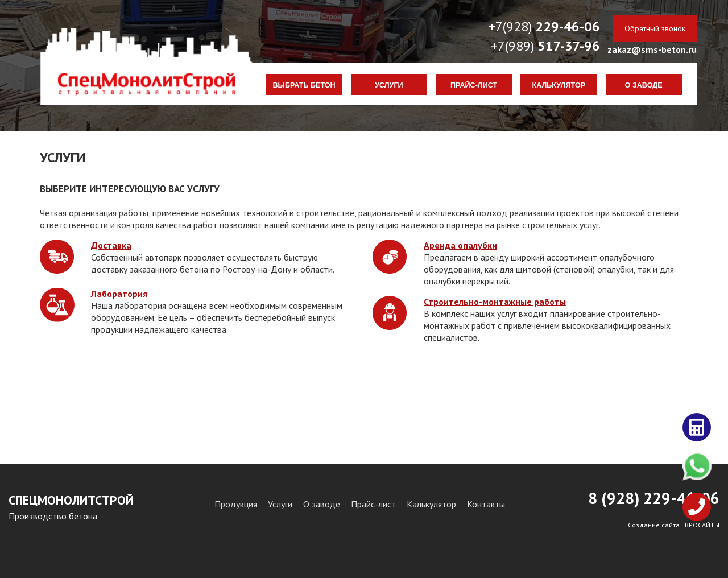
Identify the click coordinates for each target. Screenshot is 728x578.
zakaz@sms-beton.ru (652, 49)
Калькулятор (559, 85)
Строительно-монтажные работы (495, 302)
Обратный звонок (655, 28)
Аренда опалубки (460, 245)
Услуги (389, 85)
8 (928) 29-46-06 (654, 498)
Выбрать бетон (304, 85)
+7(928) (544, 26)
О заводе (644, 85)
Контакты (486, 504)
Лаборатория (119, 294)
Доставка (111, 245)
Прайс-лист (474, 85)
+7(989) (545, 46)
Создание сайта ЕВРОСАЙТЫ (674, 525)
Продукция (236, 504)
